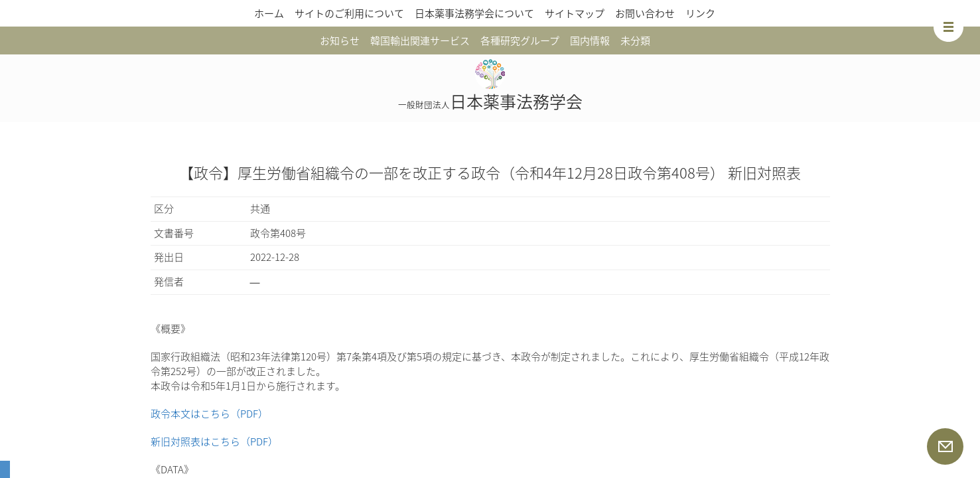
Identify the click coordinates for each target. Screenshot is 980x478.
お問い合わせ (645, 13)
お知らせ (340, 40)
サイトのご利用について (349, 13)
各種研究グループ (520, 40)
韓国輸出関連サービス (420, 40)
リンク (700, 13)
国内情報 (590, 40)
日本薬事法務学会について (474, 13)
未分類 (635, 40)
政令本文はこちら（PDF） (209, 414)
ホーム (269, 13)
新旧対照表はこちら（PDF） (214, 441)
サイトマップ (575, 13)
